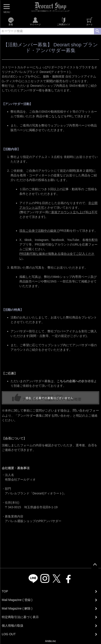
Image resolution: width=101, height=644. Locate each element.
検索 (97, 31)
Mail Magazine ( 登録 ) (17, 600)
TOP (5, 591)
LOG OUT (9, 634)
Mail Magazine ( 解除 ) (17, 608)
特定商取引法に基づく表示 (20, 617)
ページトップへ (95, 565)
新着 (11, 22)
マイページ (35, 22)
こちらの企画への (69, 381)
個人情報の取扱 (13, 626)
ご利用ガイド (64, 22)
